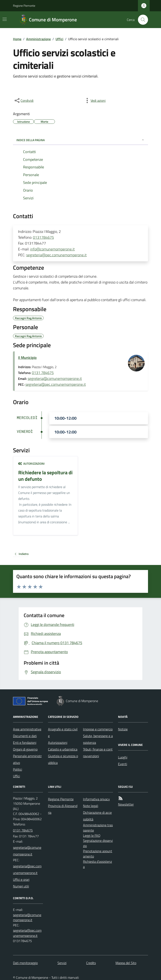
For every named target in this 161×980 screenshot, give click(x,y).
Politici (18, 769)
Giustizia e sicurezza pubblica (63, 759)
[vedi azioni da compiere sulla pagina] (95, 101)
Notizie (123, 729)
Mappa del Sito (126, 963)
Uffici (59, 39)
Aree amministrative (27, 729)
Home (17, 39)
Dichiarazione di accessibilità (97, 816)
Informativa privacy (96, 799)
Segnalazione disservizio (98, 843)
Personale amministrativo (27, 759)
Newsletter (126, 804)
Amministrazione (38, 39)
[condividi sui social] (24, 101)
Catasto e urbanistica (63, 749)
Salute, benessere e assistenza (98, 739)
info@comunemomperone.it (52, 249)
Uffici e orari (21, 879)
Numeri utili (21, 886)
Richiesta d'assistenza (97, 864)
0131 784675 (43, 373)
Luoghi (123, 757)
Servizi (62, 963)
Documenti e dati (25, 736)
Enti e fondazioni (25, 743)
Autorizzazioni (31, 464)
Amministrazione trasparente (98, 828)
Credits (91, 963)
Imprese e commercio (98, 729)
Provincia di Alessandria (63, 809)
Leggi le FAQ (92, 836)
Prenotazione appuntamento (98, 854)
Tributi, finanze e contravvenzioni (98, 753)
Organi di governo (25, 749)
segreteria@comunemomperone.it (55, 378)
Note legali (91, 806)
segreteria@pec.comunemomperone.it (56, 255)
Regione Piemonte (24, 6)
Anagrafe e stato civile (63, 732)
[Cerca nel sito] (141, 20)
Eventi (123, 764)
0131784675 (43, 237)
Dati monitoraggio (25, 963)
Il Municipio (27, 358)
